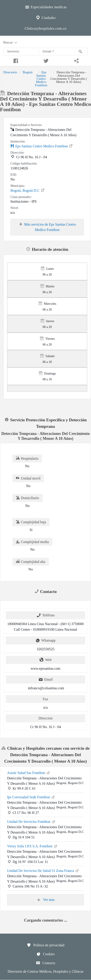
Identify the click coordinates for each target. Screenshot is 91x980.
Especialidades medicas (46, 6)
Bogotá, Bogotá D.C (28, 190)
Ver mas (45, 900)
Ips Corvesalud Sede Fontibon (31, 797)
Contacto (45, 963)
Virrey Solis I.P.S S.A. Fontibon (32, 846)
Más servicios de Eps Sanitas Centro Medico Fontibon (47, 227)
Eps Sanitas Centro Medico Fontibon (41, 79)
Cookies (45, 954)
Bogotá (28, 72)
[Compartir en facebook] (15, 60)
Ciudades (45, 17)
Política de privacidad (45, 945)
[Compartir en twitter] (46, 60)
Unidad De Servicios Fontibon (31, 821)
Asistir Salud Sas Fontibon (29, 772)
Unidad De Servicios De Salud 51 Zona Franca (43, 870)
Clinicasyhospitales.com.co (45, 28)
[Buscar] (81, 51)
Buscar (11, 43)
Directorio (10, 72)
